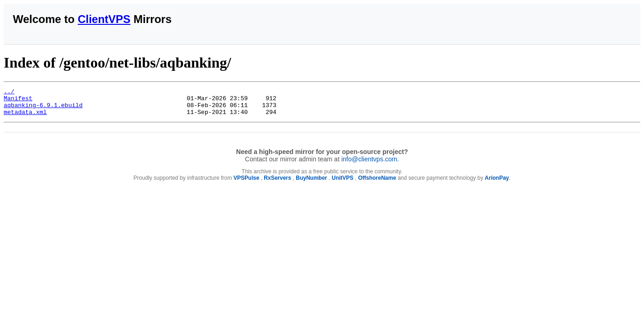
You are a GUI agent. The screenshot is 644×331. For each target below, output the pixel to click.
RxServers (278, 183)
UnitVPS (342, 183)
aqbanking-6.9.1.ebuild (43, 109)
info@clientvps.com (369, 165)
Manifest (18, 101)
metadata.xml (25, 117)
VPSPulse (247, 183)
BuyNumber (311, 183)
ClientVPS (104, 19)
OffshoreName (377, 183)
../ (9, 92)
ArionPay (497, 183)
